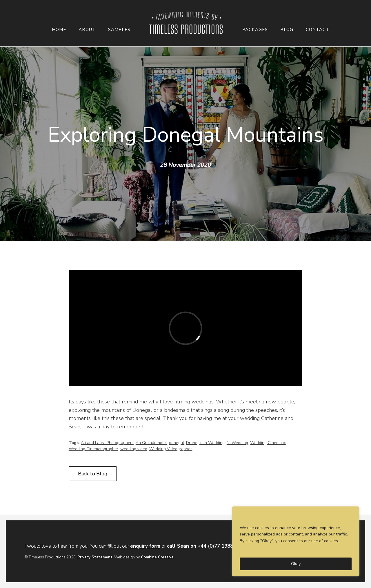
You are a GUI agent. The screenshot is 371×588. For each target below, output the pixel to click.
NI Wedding (237, 443)
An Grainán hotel (151, 443)
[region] (296, 541)
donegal (177, 443)
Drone (192, 443)
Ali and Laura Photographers (107, 443)
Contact (318, 30)
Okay (296, 564)
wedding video (134, 449)
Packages (255, 30)
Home (59, 30)
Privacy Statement (95, 557)
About (87, 30)
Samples (119, 30)
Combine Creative (157, 557)
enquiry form (145, 546)
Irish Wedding (212, 443)
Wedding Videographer (171, 449)
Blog (287, 30)
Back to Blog (93, 474)
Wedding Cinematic (268, 443)
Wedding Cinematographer (93, 449)
